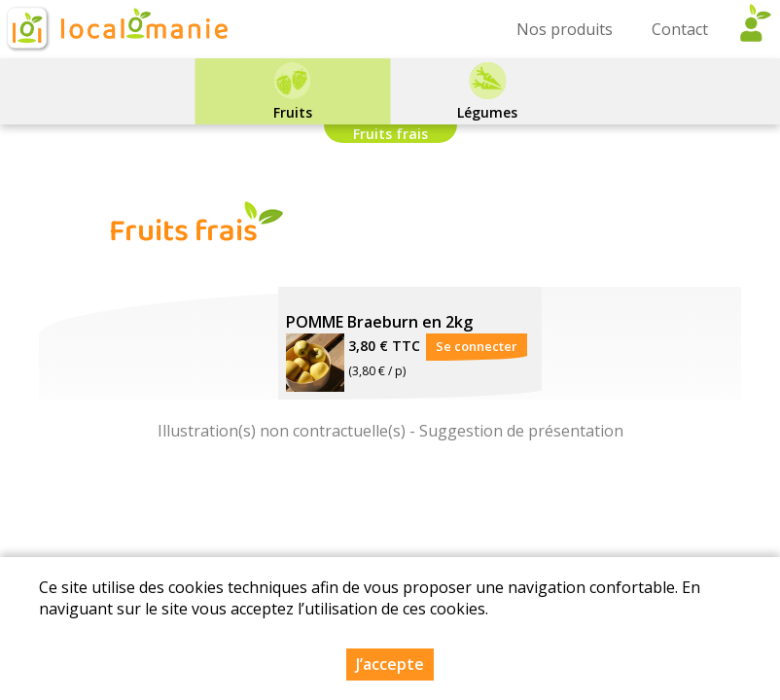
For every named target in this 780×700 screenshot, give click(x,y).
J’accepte (390, 664)
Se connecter (477, 346)
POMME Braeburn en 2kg (379, 322)
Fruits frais (390, 134)
